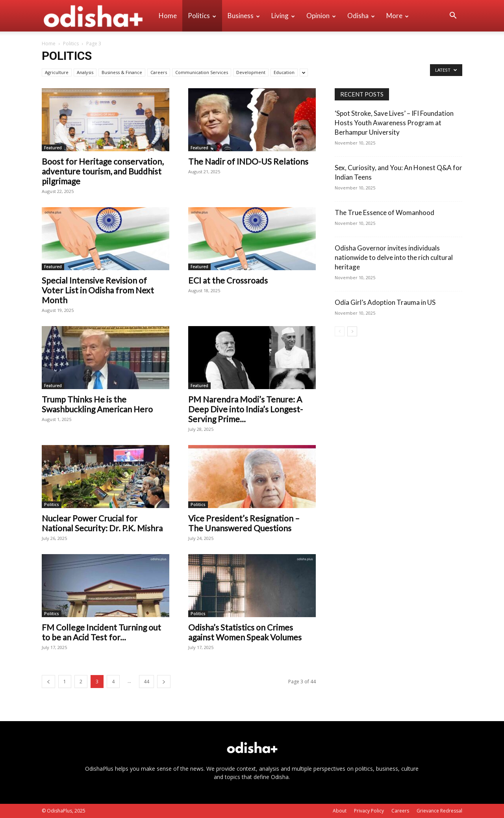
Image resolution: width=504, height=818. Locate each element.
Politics (202, 16)
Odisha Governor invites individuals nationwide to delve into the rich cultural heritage (394, 257)
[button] (453, 16)
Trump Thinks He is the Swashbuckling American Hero (97, 404)
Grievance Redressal (439, 811)
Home (168, 16)
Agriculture (57, 72)
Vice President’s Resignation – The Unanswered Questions (244, 523)
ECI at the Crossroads (228, 280)
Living (283, 16)
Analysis (85, 72)
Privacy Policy (369, 811)
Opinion (321, 16)
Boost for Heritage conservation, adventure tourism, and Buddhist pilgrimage (103, 171)
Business (244, 16)
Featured (53, 148)
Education (284, 72)
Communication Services (202, 72)
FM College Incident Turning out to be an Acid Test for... (101, 632)
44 (146, 682)
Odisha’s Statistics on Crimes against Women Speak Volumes (245, 632)
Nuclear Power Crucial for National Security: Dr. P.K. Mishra (102, 523)
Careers (159, 72)
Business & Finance (122, 72)
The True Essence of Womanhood (384, 212)
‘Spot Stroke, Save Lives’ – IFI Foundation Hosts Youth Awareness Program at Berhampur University (394, 123)
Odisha (361, 16)
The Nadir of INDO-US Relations (248, 161)
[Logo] (97, 16)
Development (251, 72)
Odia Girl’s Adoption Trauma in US (385, 302)
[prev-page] (48, 682)
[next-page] (164, 682)
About (340, 811)
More (397, 16)
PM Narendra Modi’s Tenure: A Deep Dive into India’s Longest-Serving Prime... (246, 409)
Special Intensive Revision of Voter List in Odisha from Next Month (98, 290)
